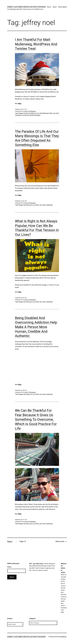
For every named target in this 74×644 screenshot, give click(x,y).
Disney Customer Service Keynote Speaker (26, 7)
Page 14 (23, 541)
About (55, 7)
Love (38, 113)
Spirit (57, 113)
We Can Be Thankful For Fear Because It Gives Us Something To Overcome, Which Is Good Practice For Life (36, 419)
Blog (20, 104)
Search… (10, 567)
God (29, 113)
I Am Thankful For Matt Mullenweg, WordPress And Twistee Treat (36, 44)
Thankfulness (18, 115)
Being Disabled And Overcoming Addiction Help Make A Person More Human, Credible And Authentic (36, 327)
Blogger (21, 113)
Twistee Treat (26, 115)
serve (54, 113)
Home (49, 7)
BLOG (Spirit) (63, 7)
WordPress (63, 637)
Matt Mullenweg (44, 113)
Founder (26, 113)
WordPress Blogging (35, 115)
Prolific (51, 113)
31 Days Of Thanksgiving (29, 111)
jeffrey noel (34, 113)
